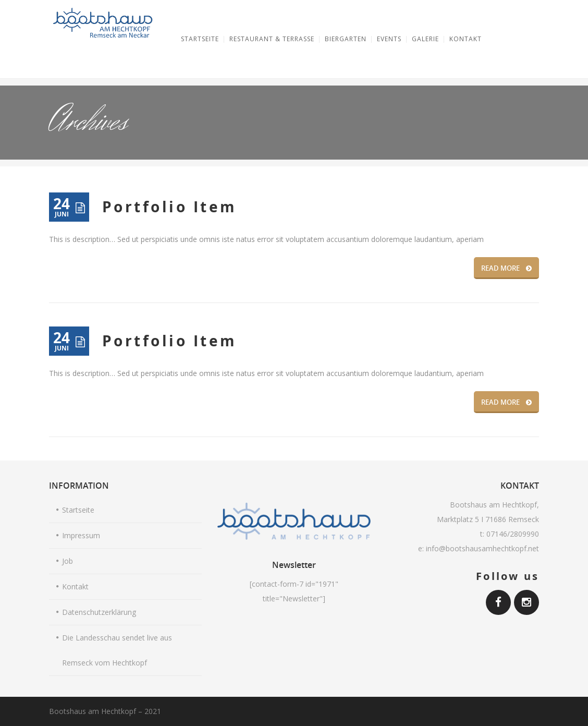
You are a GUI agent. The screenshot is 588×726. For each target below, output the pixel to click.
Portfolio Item (170, 207)
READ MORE (506, 268)
